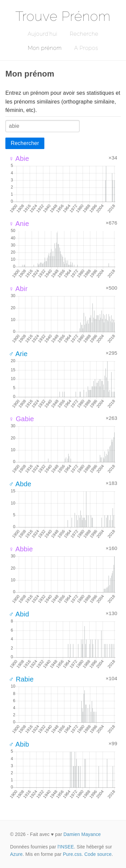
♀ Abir (18, 289)
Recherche (84, 34)
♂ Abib (19, 744)
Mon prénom (45, 48)
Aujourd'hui (43, 34)
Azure (16, 854)
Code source (98, 854)
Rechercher (25, 143)
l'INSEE (66, 847)
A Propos (86, 48)
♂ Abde (20, 484)
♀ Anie (19, 224)
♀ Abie (19, 158)
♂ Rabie (21, 679)
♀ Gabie (21, 419)
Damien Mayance (82, 834)
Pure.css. (73, 854)
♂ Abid (19, 614)
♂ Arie (18, 354)
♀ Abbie (21, 549)
